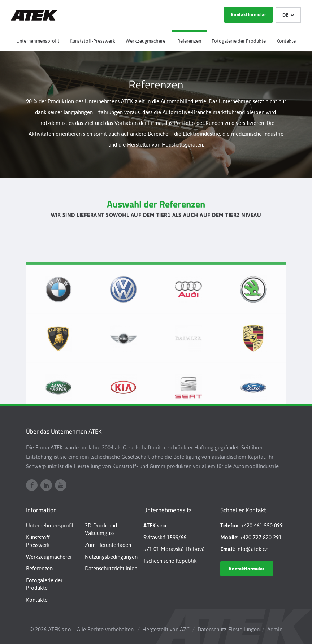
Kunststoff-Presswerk (92, 41)
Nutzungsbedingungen (111, 557)
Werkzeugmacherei (146, 41)
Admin (275, 629)
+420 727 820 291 (261, 537)
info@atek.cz (252, 549)
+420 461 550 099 (262, 525)
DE (289, 15)
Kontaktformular (248, 15)
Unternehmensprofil (38, 41)
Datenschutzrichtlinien (111, 568)
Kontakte (286, 41)
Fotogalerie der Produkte (239, 41)
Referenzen (189, 41)
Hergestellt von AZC (166, 629)
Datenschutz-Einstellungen (229, 629)
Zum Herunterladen (108, 545)
